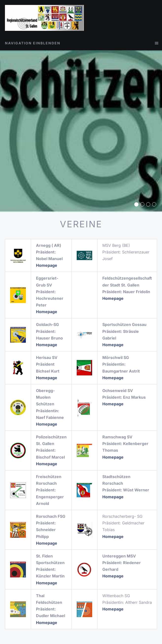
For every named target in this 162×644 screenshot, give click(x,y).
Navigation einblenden (33, 43)
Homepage (113, 537)
